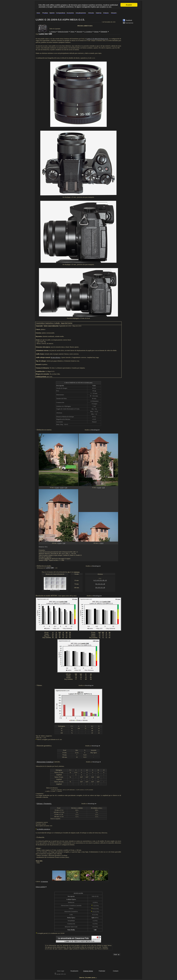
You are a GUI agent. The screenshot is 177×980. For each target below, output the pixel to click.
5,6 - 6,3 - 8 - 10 (100, 584)
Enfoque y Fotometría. (44, 804)
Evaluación (40, 837)
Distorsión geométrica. (44, 746)
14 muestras (44, 881)
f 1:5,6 (62, 488)
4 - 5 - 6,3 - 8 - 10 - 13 (100, 580)
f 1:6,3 (102, 543)
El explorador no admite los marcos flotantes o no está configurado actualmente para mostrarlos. (88, 5)
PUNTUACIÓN (78, 893)
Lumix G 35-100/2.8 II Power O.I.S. (97, 39)
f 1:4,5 (57, 488)
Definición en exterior (44, 430)
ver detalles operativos (43, 829)
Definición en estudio (44, 566)
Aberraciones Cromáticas (45, 762)
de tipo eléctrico (56, 357)
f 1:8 (66, 488)
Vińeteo (39, 685)
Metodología (95, 430)
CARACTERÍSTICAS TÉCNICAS (75, 383)
